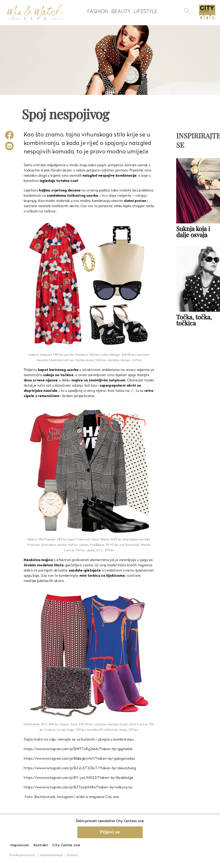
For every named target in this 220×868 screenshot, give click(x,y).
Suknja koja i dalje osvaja (193, 232)
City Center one (66, 845)
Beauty (121, 11)
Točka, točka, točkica (194, 320)
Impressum (20, 845)
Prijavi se (110, 832)
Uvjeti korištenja (51, 855)
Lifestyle (146, 11)
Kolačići (72, 855)
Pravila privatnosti (22, 855)
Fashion (98, 11)
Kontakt (41, 845)
